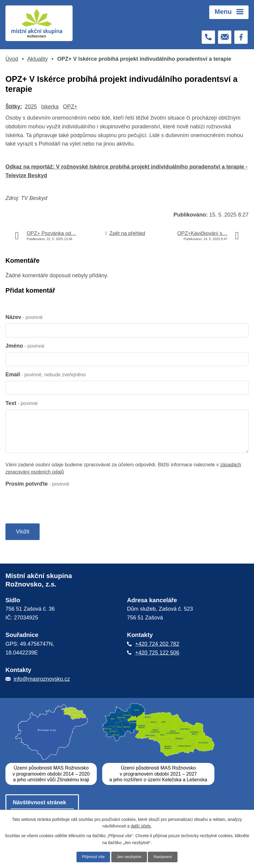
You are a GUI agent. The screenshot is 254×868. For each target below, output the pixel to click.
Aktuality (37, 59)
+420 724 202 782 (157, 645)
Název (24, 317)
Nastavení (163, 857)
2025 (31, 107)
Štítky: (14, 107)
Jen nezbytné (129, 857)
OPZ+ (70, 107)
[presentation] (51, 502)
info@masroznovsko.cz (42, 680)
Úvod (12, 59)
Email (46, 375)
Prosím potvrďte (37, 484)
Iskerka (50, 107)
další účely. (141, 826)
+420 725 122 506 (157, 654)
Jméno (25, 346)
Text (22, 403)
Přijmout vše (93, 857)
